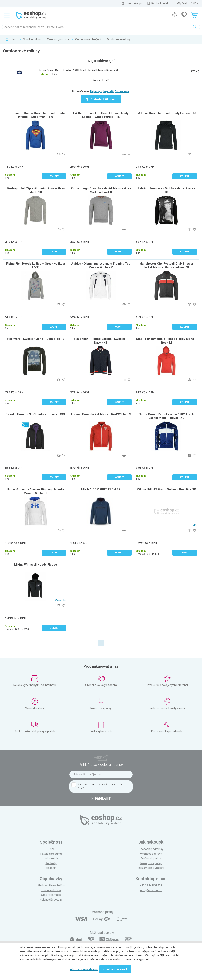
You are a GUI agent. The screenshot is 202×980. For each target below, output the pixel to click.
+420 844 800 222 (151, 885)
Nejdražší (109, 91)
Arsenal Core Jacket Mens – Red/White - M (101, 414)
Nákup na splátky (151, 863)
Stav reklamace (51, 895)
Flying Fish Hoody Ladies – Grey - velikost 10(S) (36, 265)
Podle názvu (122, 91)
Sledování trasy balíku (51, 885)
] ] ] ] (195, 3)
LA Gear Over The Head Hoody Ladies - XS (166, 113)
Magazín (51, 868)
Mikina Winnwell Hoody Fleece (36, 565)
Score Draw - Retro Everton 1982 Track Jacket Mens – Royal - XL (166, 416)
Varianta (60, 600)
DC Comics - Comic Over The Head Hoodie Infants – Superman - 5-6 (36, 115)
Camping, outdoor (58, 39)
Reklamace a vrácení (151, 868)
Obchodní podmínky (151, 849)
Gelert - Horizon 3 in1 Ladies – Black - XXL (36, 414)
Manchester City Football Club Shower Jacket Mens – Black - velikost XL (166, 265)
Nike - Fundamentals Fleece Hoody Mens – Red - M (166, 341)
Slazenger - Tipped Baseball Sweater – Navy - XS (101, 341)
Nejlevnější (96, 91)
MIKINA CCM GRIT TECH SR (101, 489)
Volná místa (51, 858)
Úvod (14, 39)
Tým (194, 525)
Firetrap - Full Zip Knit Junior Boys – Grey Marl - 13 (36, 190)
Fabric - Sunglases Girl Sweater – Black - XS (166, 190)
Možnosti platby (151, 858)
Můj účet (182, 3)
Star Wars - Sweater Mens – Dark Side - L (36, 339)
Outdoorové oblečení (88, 39)
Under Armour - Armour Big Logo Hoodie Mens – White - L (36, 491)
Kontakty (51, 863)
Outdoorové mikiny (119, 39)
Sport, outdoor (32, 39)
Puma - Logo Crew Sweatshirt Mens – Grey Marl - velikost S (101, 190)
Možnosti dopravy (151, 854)
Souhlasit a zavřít (115, 969)
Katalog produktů (51, 854)
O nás (51, 849)
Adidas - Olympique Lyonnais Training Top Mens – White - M (101, 265)
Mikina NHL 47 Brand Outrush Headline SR (166, 489)
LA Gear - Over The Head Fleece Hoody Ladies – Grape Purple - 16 (101, 115)
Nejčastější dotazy (51, 900)
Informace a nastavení (84, 969)
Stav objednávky (51, 890)
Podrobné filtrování (101, 99)
